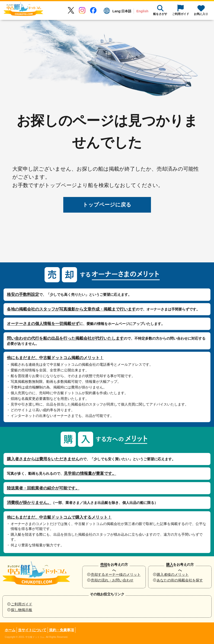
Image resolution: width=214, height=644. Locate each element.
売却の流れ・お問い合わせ (112, 580)
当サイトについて (32, 630)
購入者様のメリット (173, 574)
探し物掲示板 (22, 610)
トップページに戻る (107, 205)
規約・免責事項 (61, 630)
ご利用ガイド (22, 604)
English (142, 11)
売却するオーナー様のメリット (116, 574)
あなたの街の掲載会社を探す (180, 580)
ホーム (10, 630)
